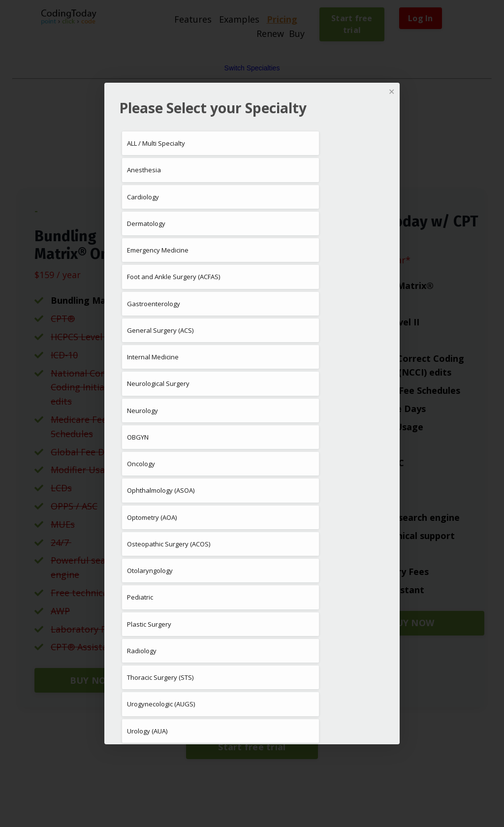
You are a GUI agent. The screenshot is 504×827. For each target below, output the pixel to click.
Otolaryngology (150, 571)
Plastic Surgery (149, 624)
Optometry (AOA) (152, 517)
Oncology (141, 464)
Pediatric (140, 597)
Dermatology (146, 223)
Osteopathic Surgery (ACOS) (169, 544)
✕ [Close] (392, 92)
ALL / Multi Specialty (156, 143)
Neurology (142, 411)
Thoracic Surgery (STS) (160, 677)
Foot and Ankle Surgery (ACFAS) (173, 277)
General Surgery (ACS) (160, 330)
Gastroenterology (154, 304)
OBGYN (138, 437)
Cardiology (143, 197)
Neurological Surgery (158, 383)
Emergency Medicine (158, 250)
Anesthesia (144, 170)
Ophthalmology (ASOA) (161, 490)
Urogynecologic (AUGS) (161, 704)
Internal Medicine (153, 357)
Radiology (142, 651)
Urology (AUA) (147, 731)
